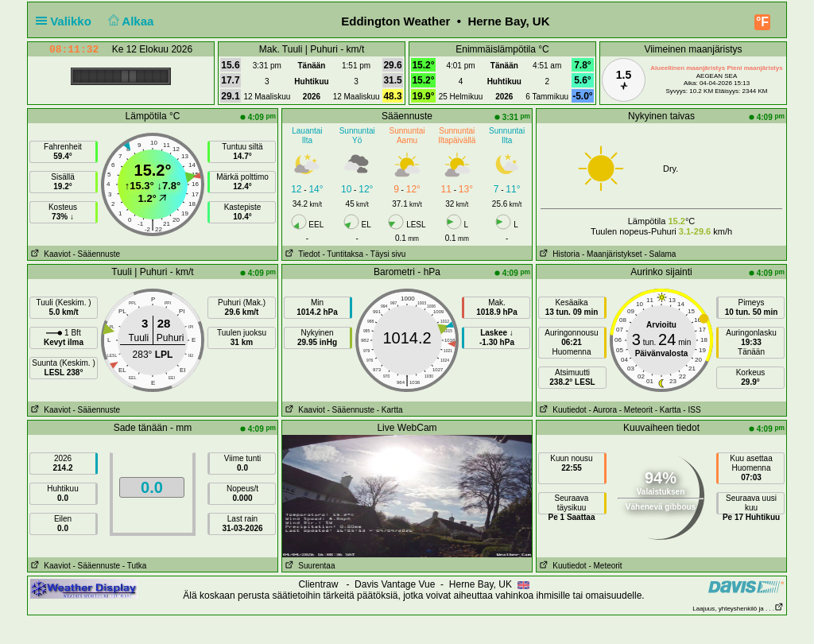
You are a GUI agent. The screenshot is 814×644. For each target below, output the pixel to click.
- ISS (692, 410)
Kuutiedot (562, 410)
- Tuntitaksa (343, 254)
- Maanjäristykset (612, 254)
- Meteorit (636, 410)
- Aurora (603, 410)
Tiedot (301, 254)
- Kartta (390, 410)
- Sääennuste (96, 254)
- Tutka (135, 566)
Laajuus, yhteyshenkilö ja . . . (738, 609)
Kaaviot (49, 254)
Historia (558, 254)
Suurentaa (309, 566)
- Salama (660, 254)
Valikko (67, 21)
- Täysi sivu (386, 254)
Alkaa (129, 21)
